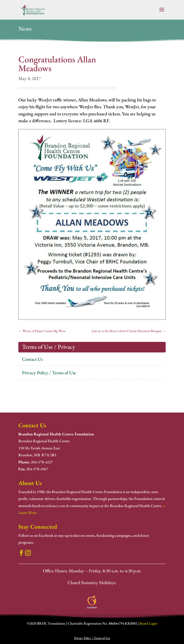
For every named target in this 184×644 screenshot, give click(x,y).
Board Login (148, 623)
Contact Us (32, 359)
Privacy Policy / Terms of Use (49, 373)
